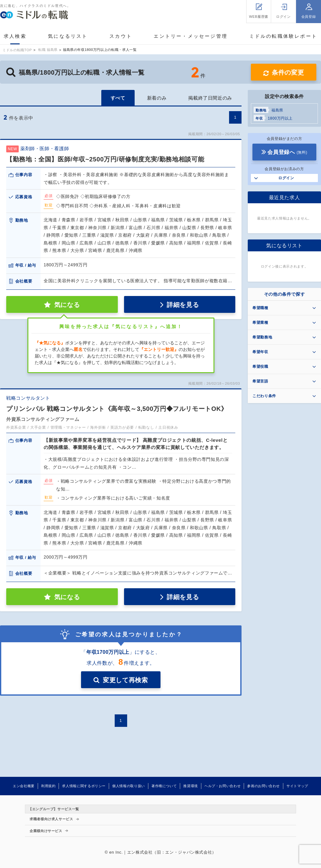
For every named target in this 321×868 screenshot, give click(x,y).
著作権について (164, 786)
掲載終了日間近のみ (210, 98)
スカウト (121, 36)
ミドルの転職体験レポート (283, 36)
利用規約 (48, 786)
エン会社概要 (24, 786)
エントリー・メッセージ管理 (191, 36)
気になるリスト (68, 36)
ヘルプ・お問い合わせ (223, 786)
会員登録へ (287, 152)
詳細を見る (183, 305)
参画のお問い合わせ (264, 786)
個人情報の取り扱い (129, 786)
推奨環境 (191, 786)
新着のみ (157, 98)
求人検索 (15, 36)
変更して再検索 (125, 680)
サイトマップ (297, 786)
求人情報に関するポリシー (84, 786)
